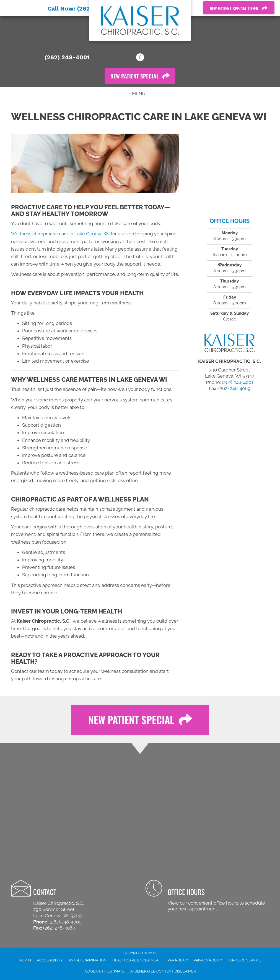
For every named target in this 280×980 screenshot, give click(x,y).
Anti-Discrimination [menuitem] (87, 960)
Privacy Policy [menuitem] (208, 960)
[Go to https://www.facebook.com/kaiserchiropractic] (140, 58)
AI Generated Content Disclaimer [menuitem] (163, 971)
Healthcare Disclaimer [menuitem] (135, 960)
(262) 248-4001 (67, 57)
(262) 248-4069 (234, 388)
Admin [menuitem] (25, 960)
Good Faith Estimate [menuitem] (105, 971)
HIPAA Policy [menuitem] (176, 960)
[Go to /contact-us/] (207, 896)
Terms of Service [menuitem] (244, 960)
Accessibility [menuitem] (50, 960)
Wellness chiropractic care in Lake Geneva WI (60, 234)
